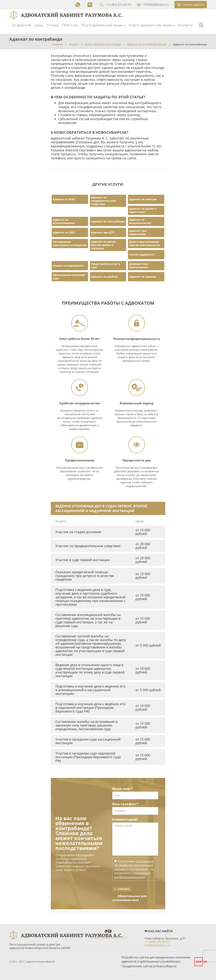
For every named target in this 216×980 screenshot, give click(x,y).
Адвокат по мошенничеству (140, 221)
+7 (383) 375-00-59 (115, 5)
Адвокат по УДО (64, 232)
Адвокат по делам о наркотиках (143, 210)
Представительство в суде (106, 266)
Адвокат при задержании (138, 232)
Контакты (185, 25)
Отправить (122, 889)
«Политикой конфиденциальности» (132, 875)
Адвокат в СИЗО (64, 199)
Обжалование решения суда (69, 277)
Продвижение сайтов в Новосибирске (149, 966)
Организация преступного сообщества (70, 243)
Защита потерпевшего (68, 266)
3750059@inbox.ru (153, 5)
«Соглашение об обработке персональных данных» (134, 865)
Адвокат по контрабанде (108, 221)
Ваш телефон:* (125, 804)
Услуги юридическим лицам (152, 25)
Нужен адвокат (191, 5)
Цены (39, 25)
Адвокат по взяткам (143, 199)
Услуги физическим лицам (103, 25)
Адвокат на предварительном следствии (103, 201)
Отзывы (53, 25)
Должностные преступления (139, 266)
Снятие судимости (142, 254)
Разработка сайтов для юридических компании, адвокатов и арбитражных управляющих (156, 959)
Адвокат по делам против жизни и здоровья (103, 245)
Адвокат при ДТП (103, 232)
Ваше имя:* (122, 789)
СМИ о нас (70, 25)
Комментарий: (125, 820)
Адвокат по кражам (143, 277)
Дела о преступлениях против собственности (144, 243)
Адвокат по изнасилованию (64, 221)
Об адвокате (21, 25)
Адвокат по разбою (104, 277)
